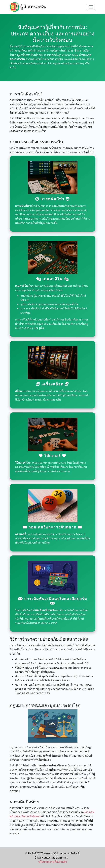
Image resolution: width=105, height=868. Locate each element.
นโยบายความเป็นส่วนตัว (53, 862)
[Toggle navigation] (91, 7)
